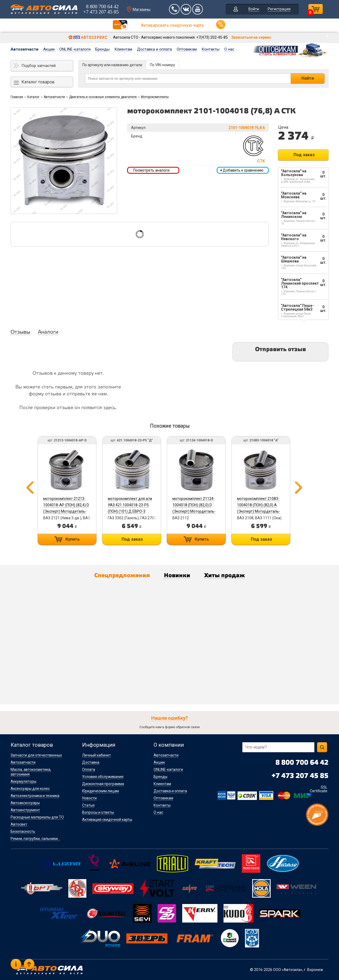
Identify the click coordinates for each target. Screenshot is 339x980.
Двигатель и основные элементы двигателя (103, 97)
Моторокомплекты (155, 97)
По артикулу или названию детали (112, 65)
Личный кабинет (97, 755)
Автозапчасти (24, 49)
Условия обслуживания (103, 777)
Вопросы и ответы (98, 812)
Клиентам (123, 49)
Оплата (89, 769)
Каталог (33, 97)
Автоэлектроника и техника (35, 796)
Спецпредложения (122, 576)
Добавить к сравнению (242, 170)
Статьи (88, 805)
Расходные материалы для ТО (37, 817)
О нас (229, 49)
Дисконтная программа (103, 784)
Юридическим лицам (101, 791)
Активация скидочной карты (107, 820)
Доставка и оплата (154, 49)
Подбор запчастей (39, 66)
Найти (308, 78)
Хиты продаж (224, 576)
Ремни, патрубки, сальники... (35, 839)
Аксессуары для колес (30, 789)
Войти (254, 9)
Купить (73, 539)
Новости (89, 798)
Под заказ (304, 155)
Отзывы (20, 332)
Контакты (211, 49)
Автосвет (19, 824)
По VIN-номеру (162, 65)
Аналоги (48, 332)
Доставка (91, 762)
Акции (49, 49)
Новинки (177, 576)
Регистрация (279, 9)
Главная (17, 97)
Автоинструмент (25, 810)
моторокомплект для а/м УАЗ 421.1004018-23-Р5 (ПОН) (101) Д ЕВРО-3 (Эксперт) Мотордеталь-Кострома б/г (130, 511)
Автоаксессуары (25, 803)
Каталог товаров (38, 82)
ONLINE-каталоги (75, 49)
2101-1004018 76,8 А (247, 128)
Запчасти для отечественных (36, 755)
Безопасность (23, 831)
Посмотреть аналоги (151, 170)
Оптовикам (187, 49)
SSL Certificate (319, 789)
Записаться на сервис (251, 37)
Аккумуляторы (23, 781)
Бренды (102, 49)
